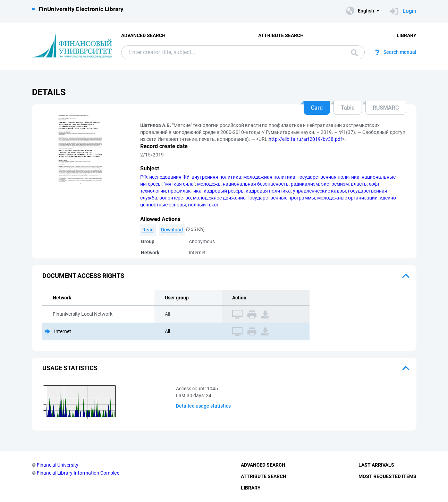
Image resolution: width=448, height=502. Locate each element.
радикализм (305, 184)
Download (172, 230)
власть (359, 184)
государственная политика (328, 177)
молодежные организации (347, 198)
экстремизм (335, 184)
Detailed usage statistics (203, 406)
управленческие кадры (319, 191)
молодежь (209, 184)
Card (317, 108)
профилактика (185, 191)
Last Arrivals (376, 465)
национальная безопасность (256, 184)
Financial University (58, 465)
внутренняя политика (216, 177)
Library (407, 35)
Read (148, 230)
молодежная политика (269, 177)
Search (354, 53)
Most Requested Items (387, 476)
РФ (144, 177)
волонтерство (175, 198)
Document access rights (83, 276)
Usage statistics (70, 368)
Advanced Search (143, 35)
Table (348, 108)
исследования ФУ (169, 177)
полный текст (204, 205)
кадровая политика (268, 191)
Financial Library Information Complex (78, 473)
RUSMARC (386, 108)
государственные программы (281, 198)
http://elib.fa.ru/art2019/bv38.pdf (305, 139)
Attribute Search (281, 35)
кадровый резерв (224, 191)
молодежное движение (219, 198)
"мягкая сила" (179, 184)
